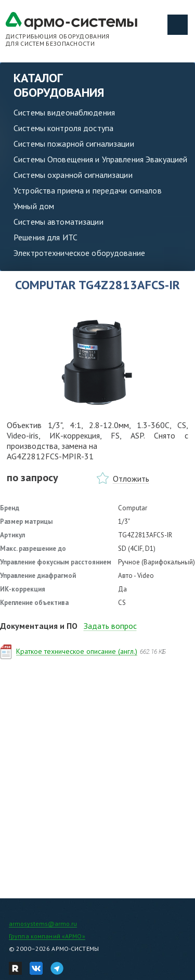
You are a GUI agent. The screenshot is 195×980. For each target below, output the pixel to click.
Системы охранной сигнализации (73, 175)
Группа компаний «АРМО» (47, 936)
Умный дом (34, 206)
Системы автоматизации (58, 222)
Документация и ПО (39, 626)
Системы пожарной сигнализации (74, 144)
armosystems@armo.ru (43, 924)
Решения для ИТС (45, 237)
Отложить (131, 479)
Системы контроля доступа (63, 128)
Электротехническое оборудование (79, 253)
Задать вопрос (110, 626)
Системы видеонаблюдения (64, 112)
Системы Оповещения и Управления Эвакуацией (100, 159)
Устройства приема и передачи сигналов (88, 190)
